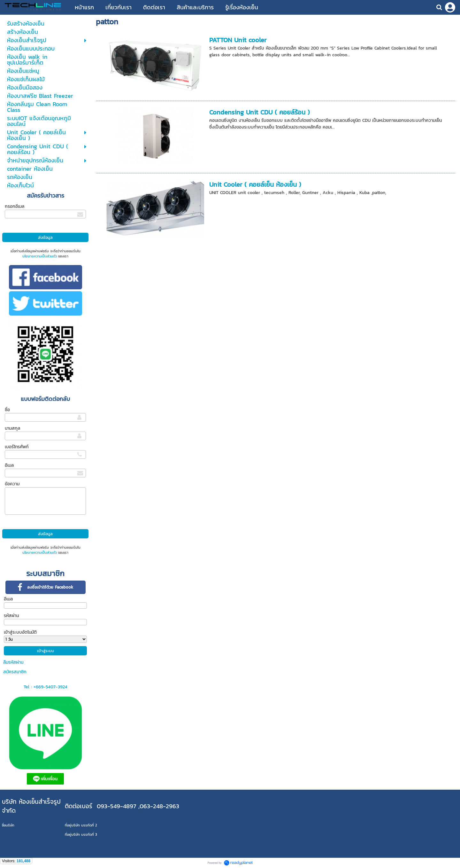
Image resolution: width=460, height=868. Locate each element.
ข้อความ (12, 484)
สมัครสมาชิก (15, 672)
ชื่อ (7, 410)
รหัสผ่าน (11, 616)
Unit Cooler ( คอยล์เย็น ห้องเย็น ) (255, 184)
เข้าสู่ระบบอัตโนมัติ (20, 632)
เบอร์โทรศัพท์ (17, 447)
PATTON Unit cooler (238, 40)
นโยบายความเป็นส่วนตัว (40, 256)
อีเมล (9, 465)
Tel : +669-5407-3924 (46, 687)
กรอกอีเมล (15, 206)
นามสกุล (12, 428)
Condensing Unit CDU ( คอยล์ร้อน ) (260, 112)
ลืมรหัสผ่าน (13, 662)
